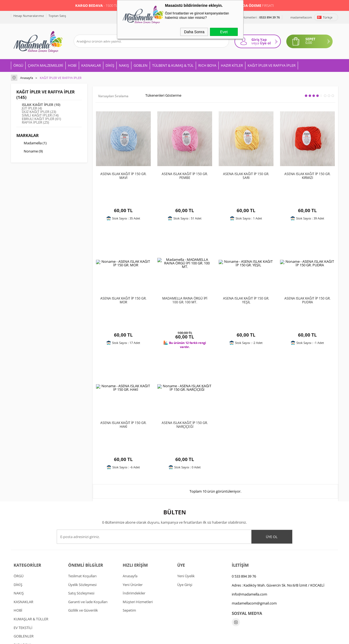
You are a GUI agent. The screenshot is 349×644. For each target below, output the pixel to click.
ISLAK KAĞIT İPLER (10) (41, 105)
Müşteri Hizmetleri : (255, 17)
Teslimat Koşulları (82, 507)
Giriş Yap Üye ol (261, 41)
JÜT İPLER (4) (32, 108)
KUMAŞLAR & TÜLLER (31, 550)
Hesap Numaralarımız (29, 16)
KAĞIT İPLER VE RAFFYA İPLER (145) (46, 94)
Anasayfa (130, 507)
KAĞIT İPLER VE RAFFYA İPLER (272, 65)
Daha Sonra (194, 32)
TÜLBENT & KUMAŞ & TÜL (173, 65)
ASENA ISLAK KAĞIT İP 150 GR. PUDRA (307, 277)
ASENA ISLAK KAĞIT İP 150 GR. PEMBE (185, 176)
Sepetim (129, 542)
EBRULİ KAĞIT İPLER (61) (41, 119)
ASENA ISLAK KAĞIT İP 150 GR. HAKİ (123, 379)
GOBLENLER (24, 567)
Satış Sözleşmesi (81, 524)
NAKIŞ (124, 65)
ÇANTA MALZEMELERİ (46, 65)
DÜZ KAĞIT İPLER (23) (39, 112)
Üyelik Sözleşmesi (82, 516)
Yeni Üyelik (186, 507)
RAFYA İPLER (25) (35, 122)
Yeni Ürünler (133, 516)
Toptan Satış (57, 16)
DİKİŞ (110, 65)
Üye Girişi (185, 516)
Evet (224, 32)
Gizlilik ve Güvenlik (83, 542)
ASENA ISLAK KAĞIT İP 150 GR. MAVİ (123, 176)
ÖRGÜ (18, 65)
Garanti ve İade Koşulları (88, 533)
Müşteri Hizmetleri (138, 533)
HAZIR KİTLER (232, 65)
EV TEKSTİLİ (23, 559)
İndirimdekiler (134, 524)
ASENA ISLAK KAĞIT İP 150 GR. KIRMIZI (307, 176)
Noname (30, 152)
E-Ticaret (158, 637)
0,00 (309, 43)
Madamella (31, 144)
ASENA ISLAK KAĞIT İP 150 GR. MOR (123, 277)
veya (255, 43)
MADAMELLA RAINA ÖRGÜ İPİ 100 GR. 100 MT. (185, 277)
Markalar (28, 135)
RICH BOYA (207, 65)
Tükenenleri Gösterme (160, 96)
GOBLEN (141, 65)
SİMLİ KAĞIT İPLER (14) (40, 115)
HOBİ (72, 65)
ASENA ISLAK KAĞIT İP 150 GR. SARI (246, 176)
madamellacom (301, 17)
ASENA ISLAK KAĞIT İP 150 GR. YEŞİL (246, 277)
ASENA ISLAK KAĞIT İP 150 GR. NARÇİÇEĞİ (185, 379)
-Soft (146, 637)
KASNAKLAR (91, 65)
